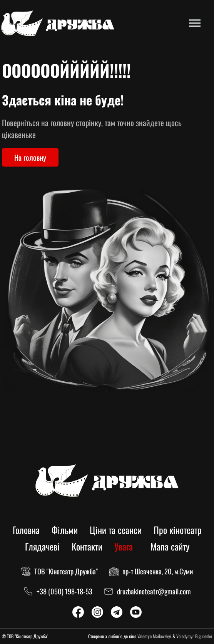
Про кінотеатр (178, 530)
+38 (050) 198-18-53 (64, 591)
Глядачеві (42, 546)
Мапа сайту (170, 546)
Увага (124, 546)
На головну (30, 157)
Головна (26, 530)
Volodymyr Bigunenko (194, 636)
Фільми (65, 530)
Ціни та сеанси (116, 530)
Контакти (87, 546)
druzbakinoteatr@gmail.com (154, 591)
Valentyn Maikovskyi (154, 636)
